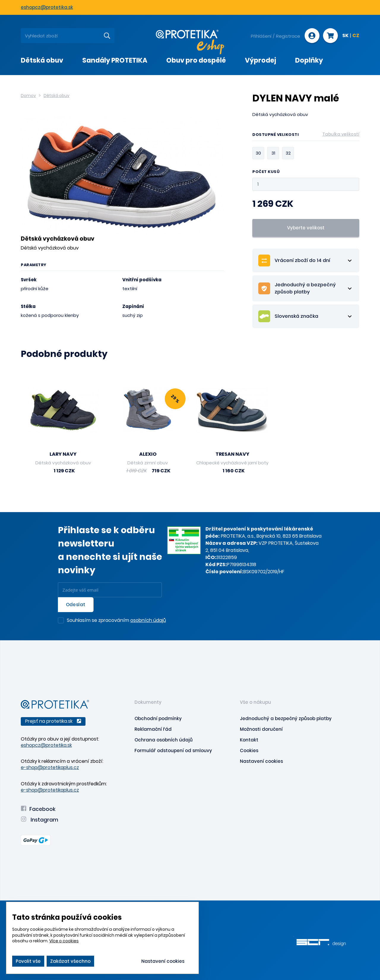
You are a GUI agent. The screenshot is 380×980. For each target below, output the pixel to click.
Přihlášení (261, 36)
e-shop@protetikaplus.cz (50, 767)
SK (345, 36)
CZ (356, 36)
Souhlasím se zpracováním (116, 621)
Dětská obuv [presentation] (42, 60)
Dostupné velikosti (306, 136)
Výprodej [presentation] (261, 60)
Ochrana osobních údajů (164, 740)
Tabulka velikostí (341, 134)
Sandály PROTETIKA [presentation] (115, 60)
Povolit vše (28, 961)
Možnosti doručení (261, 729)
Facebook (38, 809)
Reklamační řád (153, 729)
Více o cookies (64, 941)
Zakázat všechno (70, 961)
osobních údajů (148, 620)
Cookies (249, 751)
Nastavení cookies (261, 761)
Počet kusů (266, 172)
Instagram (39, 820)
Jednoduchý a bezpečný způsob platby (286, 718)
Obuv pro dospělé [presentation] (196, 60)
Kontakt (249, 740)
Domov (28, 96)
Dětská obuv (57, 96)
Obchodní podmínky (158, 718)
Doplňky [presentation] (309, 60)
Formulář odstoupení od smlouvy (173, 751)
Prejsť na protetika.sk (53, 721)
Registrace (288, 36)
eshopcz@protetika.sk (47, 7)
